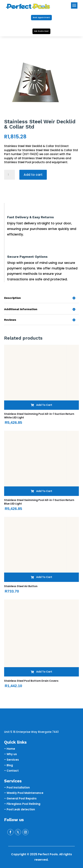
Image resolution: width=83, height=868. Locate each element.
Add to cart (33, 175)
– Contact (11, 771)
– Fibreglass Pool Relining (22, 804)
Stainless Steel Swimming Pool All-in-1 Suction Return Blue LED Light (39, 502)
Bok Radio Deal (41, 31)
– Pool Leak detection (20, 809)
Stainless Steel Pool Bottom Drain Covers (31, 681)
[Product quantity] (10, 175)
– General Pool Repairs (20, 798)
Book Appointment (41, 17)
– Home (10, 749)
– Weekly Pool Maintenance (24, 793)
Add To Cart (41, 405)
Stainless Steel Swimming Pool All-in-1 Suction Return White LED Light (39, 416)
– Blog (9, 765)
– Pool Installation (17, 787)
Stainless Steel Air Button (21, 586)
